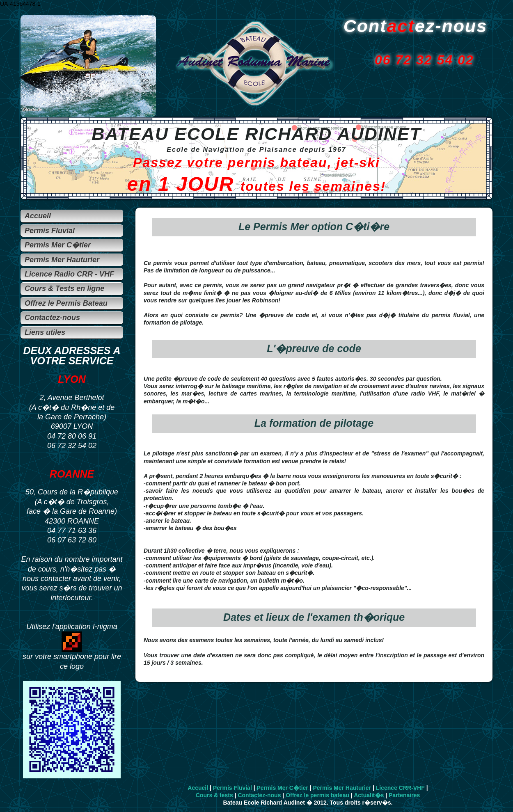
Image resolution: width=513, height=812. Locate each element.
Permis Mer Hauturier (342, 788)
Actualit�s (369, 795)
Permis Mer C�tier (283, 788)
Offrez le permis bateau (317, 795)
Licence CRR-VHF (400, 788)
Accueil (198, 788)
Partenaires (404, 795)
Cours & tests (214, 795)
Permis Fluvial (232, 788)
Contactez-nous (259, 795)
